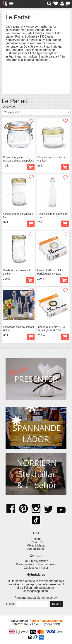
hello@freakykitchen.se (46, 621)
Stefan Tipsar (36, 549)
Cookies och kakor (36, 568)
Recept (36, 539)
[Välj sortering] (36, 112)
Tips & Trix (36, 542)
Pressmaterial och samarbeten (36, 564)
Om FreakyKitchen (36, 561)
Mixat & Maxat (36, 545)
